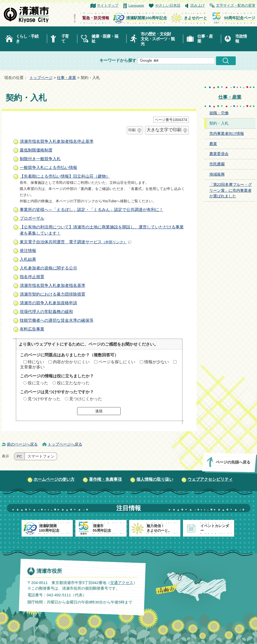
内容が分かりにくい (71, 362)
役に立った (38, 383)
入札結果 (28, 259)
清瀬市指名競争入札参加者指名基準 (53, 285)
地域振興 (217, 174)
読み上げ (198, 6)
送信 (99, 411)
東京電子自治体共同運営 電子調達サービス (75, 242)
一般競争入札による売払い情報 (48, 168)
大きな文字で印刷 (164, 130)
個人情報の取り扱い (155, 479)
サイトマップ (108, 6)
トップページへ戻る (65, 444)
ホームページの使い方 (54, 479)
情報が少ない (157, 362)
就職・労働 (219, 113)
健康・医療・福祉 (105, 39)
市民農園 (217, 164)
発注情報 (28, 251)
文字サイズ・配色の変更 (236, 6)
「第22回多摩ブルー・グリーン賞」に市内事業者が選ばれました (231, 190)
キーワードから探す (118, 60)
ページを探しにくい (117, 362)
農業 (213, 144)
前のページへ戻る (22, 444)
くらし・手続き (27, 39)
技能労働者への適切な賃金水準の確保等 (57, 320)
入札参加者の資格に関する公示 (48, 268)
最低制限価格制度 (36, 150)
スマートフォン (41, 456)
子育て (65, 39)
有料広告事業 (32, 329)
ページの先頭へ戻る (233, 462)
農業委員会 (219, 154)
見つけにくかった (86, 399)
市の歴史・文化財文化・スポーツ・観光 (158, 39)
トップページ (41, 78)
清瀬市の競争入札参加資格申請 (48, 303)
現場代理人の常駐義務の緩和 (46, 312)
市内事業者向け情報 (227, 133)
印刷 (132, 130)
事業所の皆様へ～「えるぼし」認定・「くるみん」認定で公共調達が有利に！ (91, 210)
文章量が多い (32, 367)
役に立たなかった (73, 383)
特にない (36, 362)
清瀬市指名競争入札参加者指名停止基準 (57, 141)
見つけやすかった (44, 399)
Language (136, 6)
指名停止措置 (32, 277)
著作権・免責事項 (105, 479)
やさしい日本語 (168, 6)
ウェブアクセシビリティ (210, 479)
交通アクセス (121, 583)
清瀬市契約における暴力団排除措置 (53, 294)
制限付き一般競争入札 (40, 159)
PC (19, 456)
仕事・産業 (205, 39)
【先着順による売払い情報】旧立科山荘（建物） (65, 176)
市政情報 (241, 39)
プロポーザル (32, 218)
